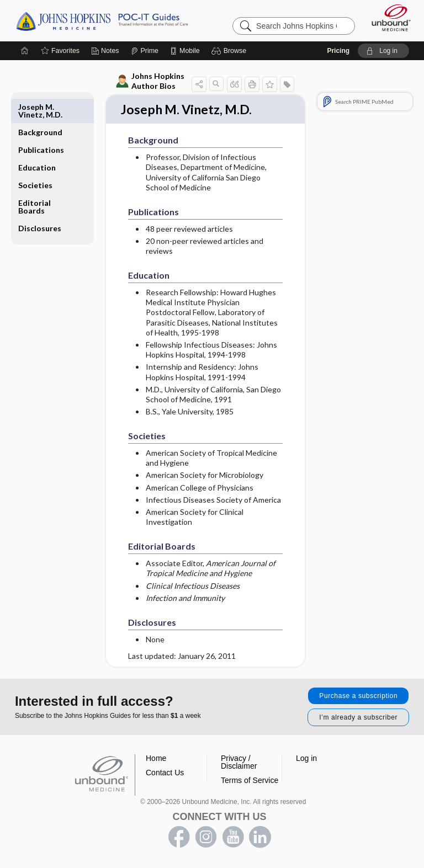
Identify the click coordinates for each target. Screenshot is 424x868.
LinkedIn (260, 838)
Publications (41, 124)
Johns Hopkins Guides (102, 20)
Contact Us (165, 774)
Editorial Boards (35, 181)
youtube (233, 838)
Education (37, 142)
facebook (179, 838)
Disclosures (40, 203)
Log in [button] (306, 759)
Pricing (338, 51)
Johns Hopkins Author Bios (150, 81)
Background (40, 107)
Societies (35, 160)
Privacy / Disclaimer (239, 763)
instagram (206, 838)
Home (156, 759)
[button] (230, 51)
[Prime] (145, 51)
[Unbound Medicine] (388, 18)
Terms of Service (250, 781)
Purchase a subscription (358, 697)
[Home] (25, 51)
